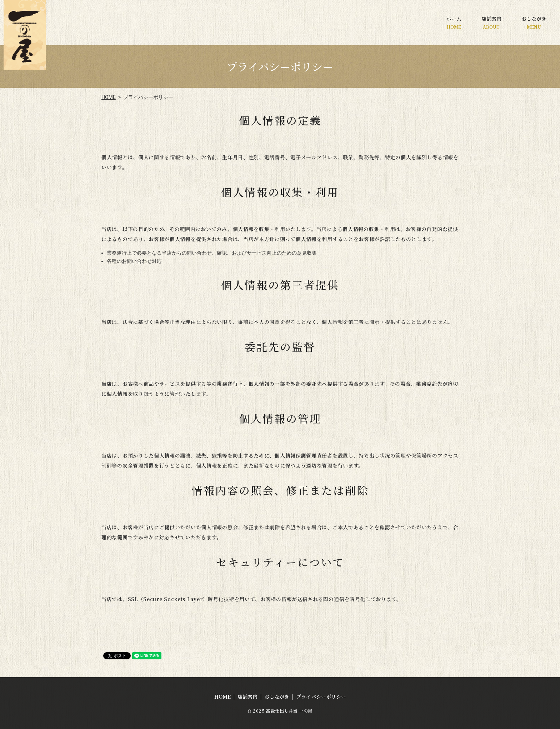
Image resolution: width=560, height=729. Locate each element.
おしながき (534, 22)
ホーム (454, 22)
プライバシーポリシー (321, 696)
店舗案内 (491, 22)
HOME (109, 97)
